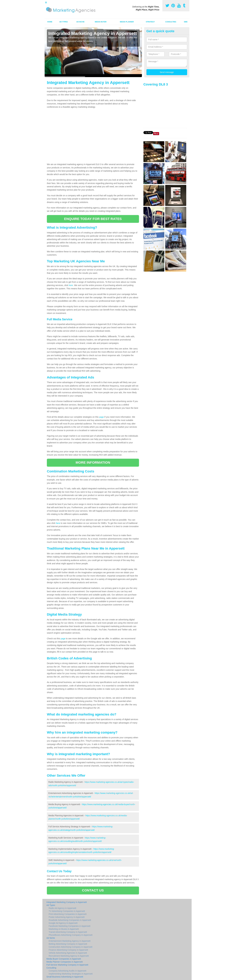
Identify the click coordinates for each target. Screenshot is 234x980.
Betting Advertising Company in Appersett (68, 944)
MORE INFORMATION (93, 462)
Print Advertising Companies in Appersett (68, 914)
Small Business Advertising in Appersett (65, 977)
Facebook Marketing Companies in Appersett (69, 926)
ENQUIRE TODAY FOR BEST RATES (93, 219)
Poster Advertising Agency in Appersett (67, 917)
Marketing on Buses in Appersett (64, 929)
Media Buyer (101, 22)
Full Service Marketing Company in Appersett (67, 965)
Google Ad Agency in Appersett (63, 923)
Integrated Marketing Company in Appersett (67, 902)
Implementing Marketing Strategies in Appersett (71, 974)
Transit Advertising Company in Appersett (68, 932)
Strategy (150, 22)
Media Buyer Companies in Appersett (64, 959)
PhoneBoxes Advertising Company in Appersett (71, 935)
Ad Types (64, 22)
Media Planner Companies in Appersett (65, 962)
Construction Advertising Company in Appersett (71, 947)
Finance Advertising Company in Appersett (68, 950)
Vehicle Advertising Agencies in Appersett (68, 953)
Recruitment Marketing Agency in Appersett (69, 956)
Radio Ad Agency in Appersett (62, 908)
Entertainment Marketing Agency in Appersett (70, 941)
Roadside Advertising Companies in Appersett (70, 920)
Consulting (171, 22)
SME (186, 22)
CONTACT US (93, 890)
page (101, 417)
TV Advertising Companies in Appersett (67, 911)
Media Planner (127, 22)
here (71, 285)
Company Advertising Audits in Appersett (67, 971)
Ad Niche (80, 22)
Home (50, 22)
